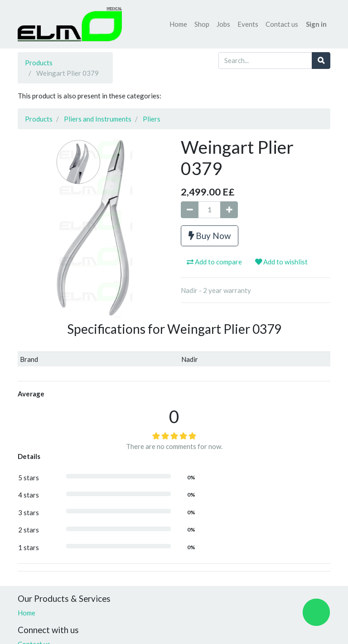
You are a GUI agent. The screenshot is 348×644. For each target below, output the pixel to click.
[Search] (321, 61)
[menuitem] (178, 24)
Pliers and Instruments (98, 119)
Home (27, 613)
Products (39, 63)
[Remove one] (190, 210)
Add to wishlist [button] (281, 262)
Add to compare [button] (214, 262)
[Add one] (229, 210)
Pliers (152, 119)
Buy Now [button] (210, 236)
